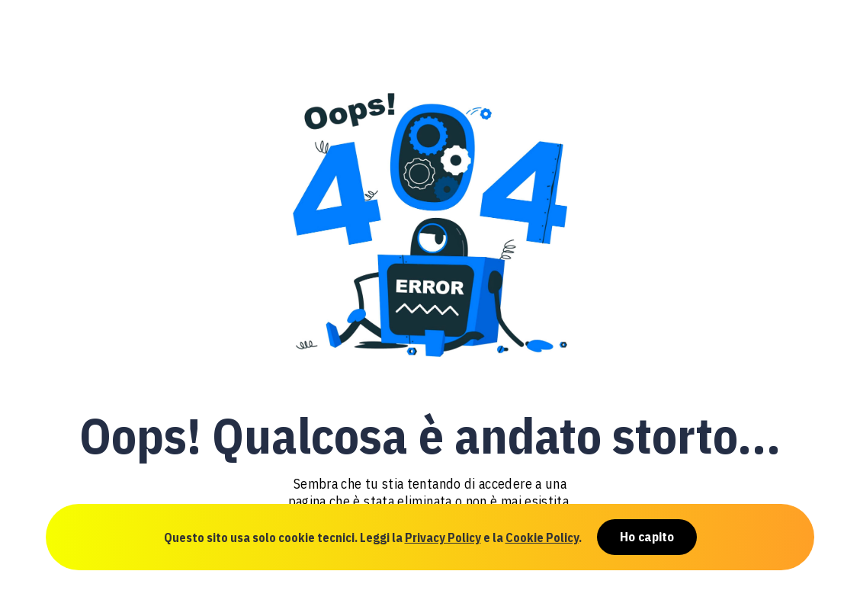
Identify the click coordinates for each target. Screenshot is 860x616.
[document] (430, 308)
